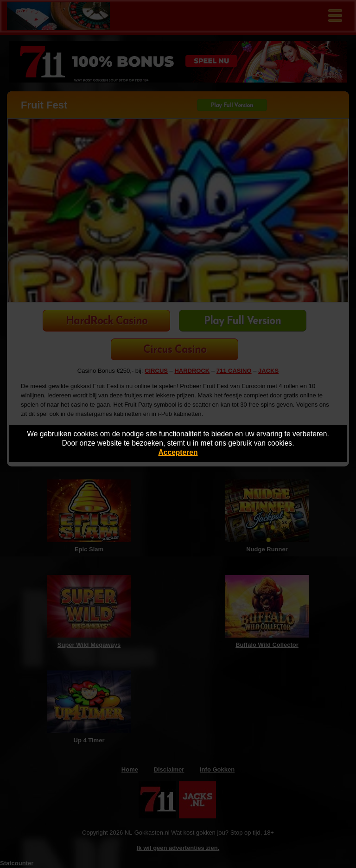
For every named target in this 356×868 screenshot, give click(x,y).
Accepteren (178, 452)
